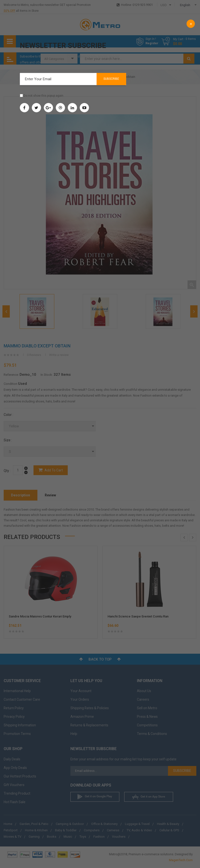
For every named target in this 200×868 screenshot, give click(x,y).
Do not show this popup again (44, 96)
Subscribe (111, 79)
